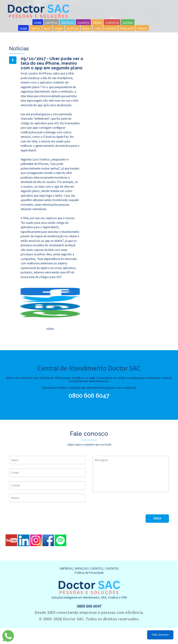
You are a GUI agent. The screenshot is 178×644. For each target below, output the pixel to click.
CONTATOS (112, 23)
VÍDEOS (36, 29)
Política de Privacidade (89, 573)
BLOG (48, 29)
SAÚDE (59, 29)
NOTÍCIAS (73, 29)
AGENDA (128, 23)
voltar (50, 329)
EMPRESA (51, 23)
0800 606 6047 (91, 396)
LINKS (98, 29)
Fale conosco (160, 635)
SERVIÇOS (67, 23)
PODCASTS (127, 29)
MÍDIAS (97, 23)
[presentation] (128, 505)
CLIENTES (83, 23)
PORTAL (142, 29)
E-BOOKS (111, 29)
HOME (38, 23)
